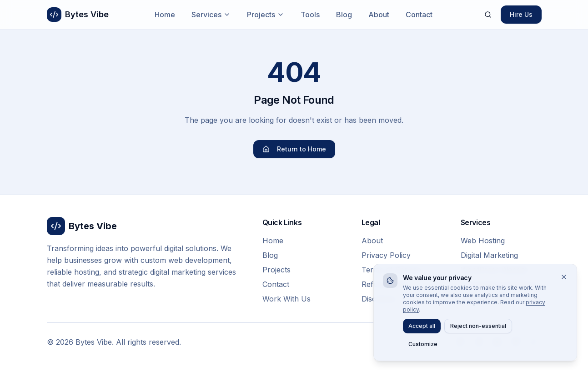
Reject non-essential (478, 326)
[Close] (564, 277)
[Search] (488, 15)
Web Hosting (483, 241)
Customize (423, 344)
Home (165, 15)
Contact (419, 15)
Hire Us (521, 14)
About (379, 15)
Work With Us (286, 299)
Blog (344, 15)
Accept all (422, 326)
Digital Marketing (489, 255)
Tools (310, 15)
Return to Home (294, 149)
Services (211, 15)
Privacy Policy (386, 255)
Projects (266, 15)
